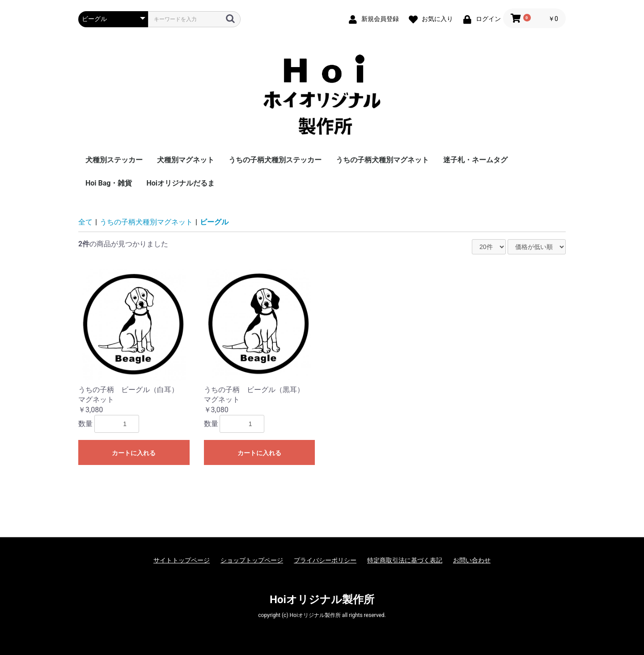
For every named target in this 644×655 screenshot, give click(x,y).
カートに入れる (134, 453)
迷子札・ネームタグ (475, 160)
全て (85, 222)
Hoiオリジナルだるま (180, 183)
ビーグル (214, 222)
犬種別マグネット (186, 160)
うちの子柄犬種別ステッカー (275, 160)
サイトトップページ (182, 560)
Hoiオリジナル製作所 (322, 600)
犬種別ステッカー (114, 160)
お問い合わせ (472, 560)
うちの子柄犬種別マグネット (382, 160)
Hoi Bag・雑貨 (109, 183)
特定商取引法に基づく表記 (405, 560)
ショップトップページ (252, 560)
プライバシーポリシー (325, 560)
